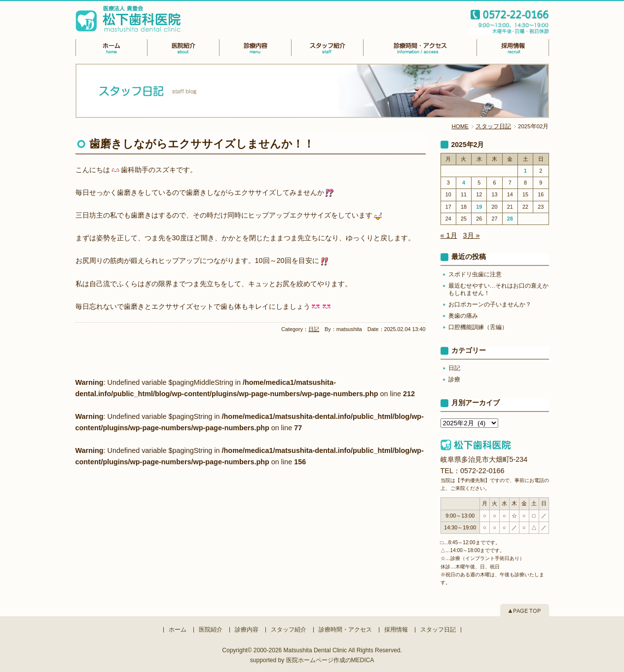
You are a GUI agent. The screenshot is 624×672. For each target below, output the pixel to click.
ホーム (178, 630)
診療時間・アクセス (345, 630)
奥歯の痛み (463, 316)
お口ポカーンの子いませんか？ (490, 304)
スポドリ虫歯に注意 (475, 274)
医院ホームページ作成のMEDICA (330, 660)
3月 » (472, 235)
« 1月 (449, 235)
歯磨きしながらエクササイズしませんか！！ (202, 144)
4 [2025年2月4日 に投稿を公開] (464, 183)
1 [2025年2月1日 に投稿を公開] (525, 171)
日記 (314, 329)
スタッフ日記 (493, 126)
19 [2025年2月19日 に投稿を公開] (479, 207)
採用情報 (396, 630)
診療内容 (247, 630)
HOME (460, 126)
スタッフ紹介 (289, 630)
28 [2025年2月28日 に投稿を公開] (510, 219)
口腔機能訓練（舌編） (478, 327)
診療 (454, 379)
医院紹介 (211, 630)
